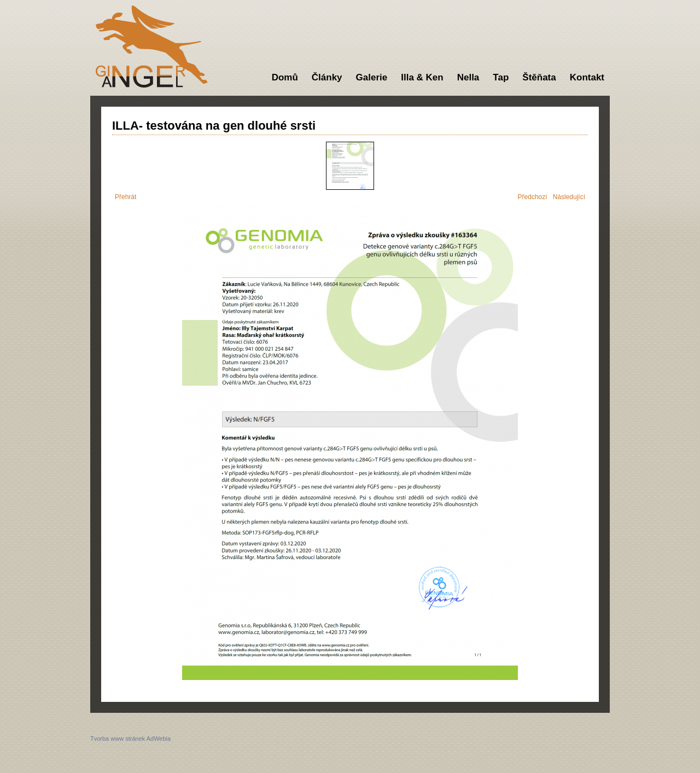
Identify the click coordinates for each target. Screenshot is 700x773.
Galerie (372, 77)
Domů (285, 77)
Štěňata (539, 77)
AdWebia (159, 739)
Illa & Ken (422, 77)
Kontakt (587, 77)
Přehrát (126, 197)
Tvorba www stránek (118, 739)
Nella (468, 77)
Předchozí (533, 197)
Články (327, 77)
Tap (501, 77)
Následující (569, 197)
